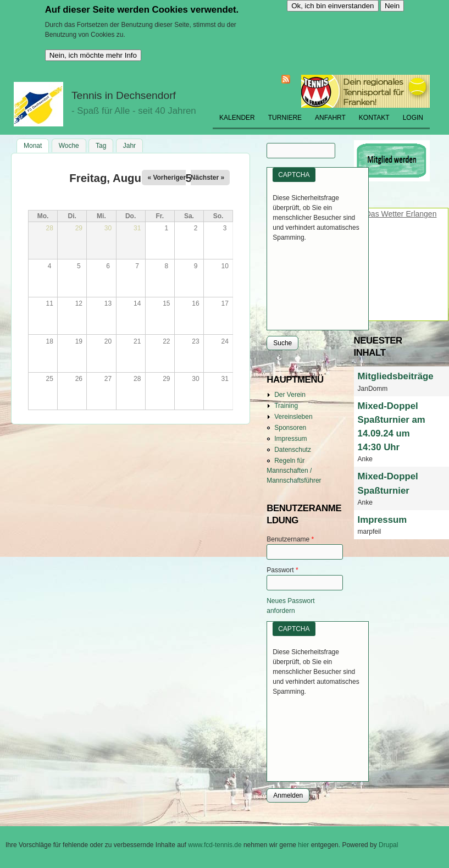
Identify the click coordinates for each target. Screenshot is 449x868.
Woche (69, 146)
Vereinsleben (293, 417)
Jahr (129, 146)
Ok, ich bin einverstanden (332, 6)
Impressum (290, 439)
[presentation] (318, 282)
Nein (392, 6)
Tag (101, 146)
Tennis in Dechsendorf (124, 95)
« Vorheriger (167, 178)
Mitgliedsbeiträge (396, 376)
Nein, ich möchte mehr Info (93, 55)
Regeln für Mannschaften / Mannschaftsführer (294, 471)
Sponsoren (290, 428)
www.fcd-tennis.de (215, 845)
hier (304, 845)
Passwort (282, 570)
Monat (36, 145)
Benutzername (290, 539)
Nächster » (207, 178)
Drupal (388, 845)
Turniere (285, 118)
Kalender (237, 118)
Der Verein (290, 395)
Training (286, 406)
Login (413, 118)
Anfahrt (330, 118)
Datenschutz (293, 450)
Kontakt (374, 118)
